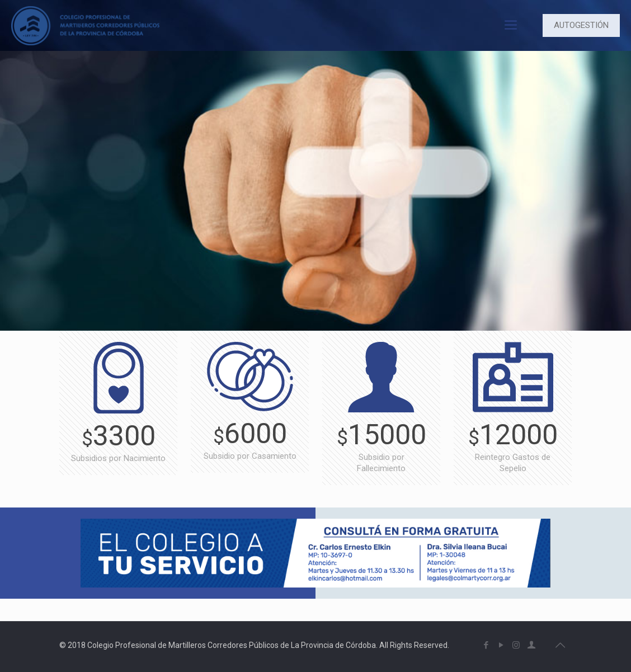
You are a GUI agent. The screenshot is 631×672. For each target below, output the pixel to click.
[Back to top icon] (560, 645)
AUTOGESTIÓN (581, 25)
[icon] (531, 645)
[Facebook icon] (486, 645)
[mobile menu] (511, 25)
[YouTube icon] (501, 645)
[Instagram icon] (516, 645)
